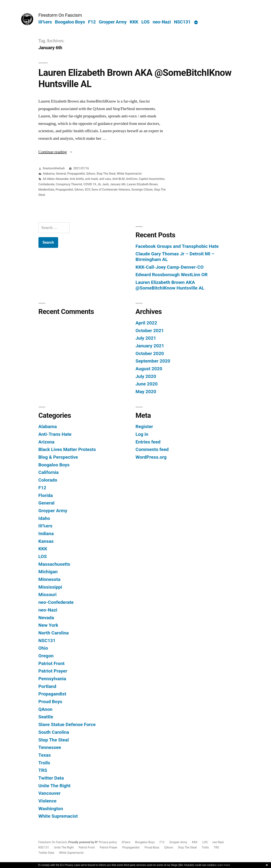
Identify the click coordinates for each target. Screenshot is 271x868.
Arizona (47, 442)
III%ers (45, 22)
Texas (45, 755)
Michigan (48, 572)
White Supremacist (129, 174)
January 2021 (150, 346)
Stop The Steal (106, 174)
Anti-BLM (118, 179)
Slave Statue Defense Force (67, 724)
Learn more (223, 865)
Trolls (44, 763)
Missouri (48, 595)
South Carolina (54, 732)
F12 (92, 22)
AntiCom (132, 179)
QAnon (91, 174)
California (49, 472)
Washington (51, 809)
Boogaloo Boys (70, 22)
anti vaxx (105, 179)
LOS (145, 22)
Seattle (46, 717)
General (61, 174)
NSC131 (182, 22)
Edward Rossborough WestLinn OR (172, 275)
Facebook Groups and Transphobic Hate (177, 246)
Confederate (47, 184)
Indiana (46, 534)
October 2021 (150, 331)
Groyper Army (113, 22)
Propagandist (76, 174)
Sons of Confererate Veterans (111, 190)
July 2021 (146, 338)
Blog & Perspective (58, 457)
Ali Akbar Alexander (56, 179)
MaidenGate (46, 190)
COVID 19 (90, 184)
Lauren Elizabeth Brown (142, 184)
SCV (87, 190)
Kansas (46, 541)
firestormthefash (54, 168)
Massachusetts (54, 564)
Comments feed (152, 449)
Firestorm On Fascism (60, 15)
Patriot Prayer (53, 671)
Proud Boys (50, 702)
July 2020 (146, 376)
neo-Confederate (56, 602)
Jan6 (105, 184)
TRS (43, 770)
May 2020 (146, 392)
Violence (48, 801)
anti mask (92, 179)
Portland (47, 686)
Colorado (48, 480)
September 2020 (153, 361)
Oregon (46, 656)
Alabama (49, 174)
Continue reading (56, 152)
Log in (142, 434)
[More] (196, 23)
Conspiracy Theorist (69, 184)
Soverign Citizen (142, 190)
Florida (46, 495)
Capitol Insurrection (152, 179)
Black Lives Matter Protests (67, 449)
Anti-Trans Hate (55, 434)
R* (97, 842)
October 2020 (150, 353)
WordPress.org (151, 457)
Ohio (43, 648)
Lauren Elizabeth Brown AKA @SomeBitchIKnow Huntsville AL (170, 285)
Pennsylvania (52, 679)
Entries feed (148, 442)
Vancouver (50, 793)
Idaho (44, 518)
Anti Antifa (77, 179)
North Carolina (54, 633)
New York (48, 625)
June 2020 (147, 384)
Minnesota (50, 579)
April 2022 (146, 323)
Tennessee (50, 747)
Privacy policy (108, 842)
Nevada (46, 618)
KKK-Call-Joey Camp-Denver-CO (170, 267)
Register (144, 426)
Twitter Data (51, 778)
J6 (99, 184)
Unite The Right (54, 786)
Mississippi (50, 587)
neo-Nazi (162, 22)
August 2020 (149, 369)
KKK (134, 22)
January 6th (118, 184)
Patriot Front (52, 663)
